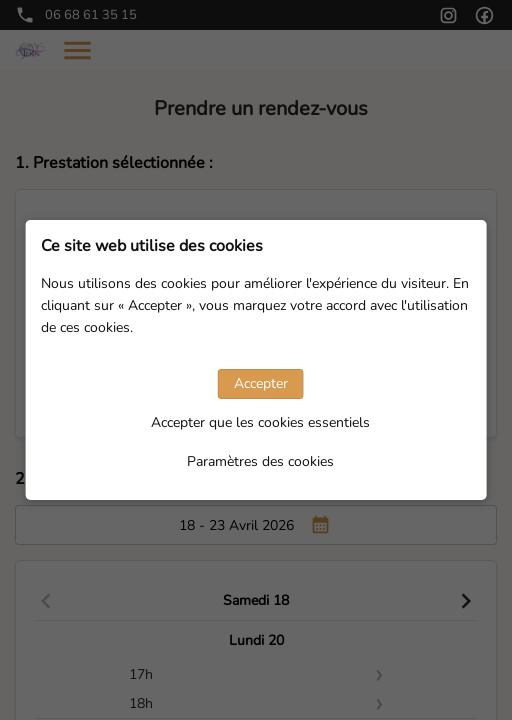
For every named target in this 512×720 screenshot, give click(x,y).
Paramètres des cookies (260, 461)
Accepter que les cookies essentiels (260, 422)
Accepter (261, 383)
